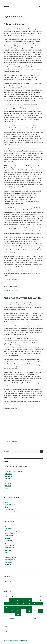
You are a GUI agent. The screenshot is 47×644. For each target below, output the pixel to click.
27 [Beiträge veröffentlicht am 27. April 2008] (41, 611)
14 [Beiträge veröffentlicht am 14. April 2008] (6, 607)
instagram (9, 474)
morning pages (11, 557)
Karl (7, 507)
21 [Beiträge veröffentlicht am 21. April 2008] (7, 611)
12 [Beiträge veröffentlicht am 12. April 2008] (35, 604)
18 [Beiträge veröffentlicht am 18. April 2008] (29, 607)
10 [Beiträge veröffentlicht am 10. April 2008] (23, 604)
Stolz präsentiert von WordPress (18, 641)
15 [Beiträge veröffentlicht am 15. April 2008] (12, 607)
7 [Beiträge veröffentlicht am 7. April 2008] (6, 604)
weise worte (9, 564)
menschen (9, 550)
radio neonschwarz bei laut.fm (23, 298)
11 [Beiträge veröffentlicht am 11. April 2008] (29, 604)
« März (12, 618)
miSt (7, 552)
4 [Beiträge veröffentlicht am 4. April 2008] (29, 600)
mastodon (9, 478)
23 (6, 526)
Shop (5, 631)
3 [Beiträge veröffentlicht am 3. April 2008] (23, 600)
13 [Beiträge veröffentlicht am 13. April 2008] (41, 604)
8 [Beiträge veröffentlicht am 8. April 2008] (12, 604)
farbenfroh (15, 441)
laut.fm (8, 303)
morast (7, 6)
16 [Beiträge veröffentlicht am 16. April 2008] (18, 607)
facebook (8, 476)
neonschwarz (8, 395)
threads (8, 483)
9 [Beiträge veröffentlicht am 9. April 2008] (18, 604)
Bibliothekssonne (15, 24)
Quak (7, 502)
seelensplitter (10, 560)
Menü (41, 6)
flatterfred (9, 540)
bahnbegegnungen (12, 531)
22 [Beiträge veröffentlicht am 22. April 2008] (12, 611)
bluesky (8, 486)
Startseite (7, 627)
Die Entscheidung (11, 512)
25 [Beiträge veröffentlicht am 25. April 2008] (29, 611)
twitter (8, 481)
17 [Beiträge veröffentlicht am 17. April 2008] (23, 607)
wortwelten (15, 280)
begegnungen (10, 533)
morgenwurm (10, 555)
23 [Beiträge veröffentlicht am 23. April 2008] (18, 611)
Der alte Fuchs (10, 505)
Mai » (35, 618)
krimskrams (15, 291)
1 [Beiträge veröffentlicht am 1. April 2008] (12, 600)
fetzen (8, 538)
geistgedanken (10, 545)
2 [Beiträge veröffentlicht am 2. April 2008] (18, 600)
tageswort (9, 562)
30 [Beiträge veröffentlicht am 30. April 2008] (18, 614)
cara (7, 488)
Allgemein (9, 528)
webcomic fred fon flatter (14, 471)
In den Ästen (10, 509)
